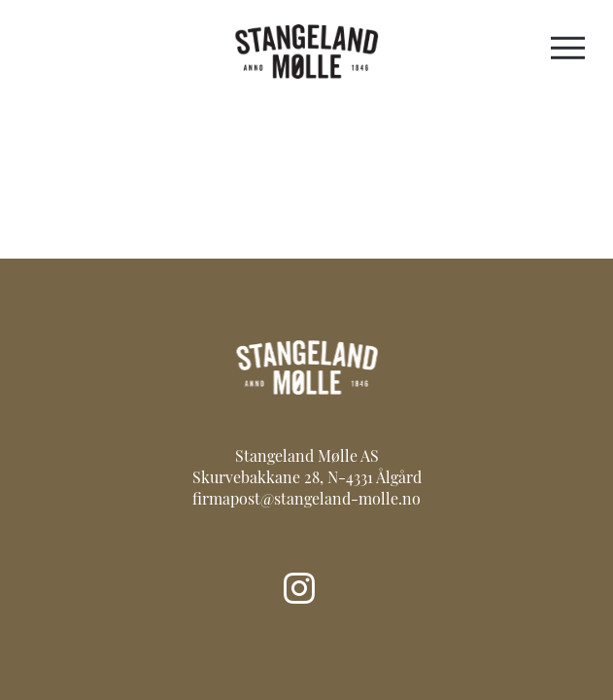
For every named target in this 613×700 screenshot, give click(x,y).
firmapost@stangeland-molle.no (306, 501)
